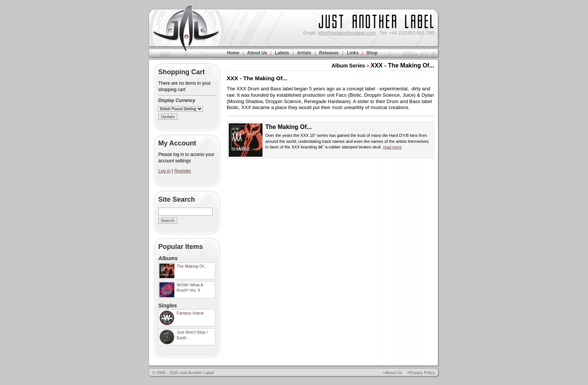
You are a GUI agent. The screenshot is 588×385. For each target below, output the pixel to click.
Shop (372, 53)
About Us (257, 53)
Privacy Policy (422, 373)
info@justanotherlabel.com (347, 33)
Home (233, 53)
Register (183, 171)
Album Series (348, 66)
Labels (282, 53)
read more (392, 147)
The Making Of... (289, 127)
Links (353, 53)
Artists (304, 53)
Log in (164, 171)
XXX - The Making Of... (402, 65)
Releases (329, 53)
